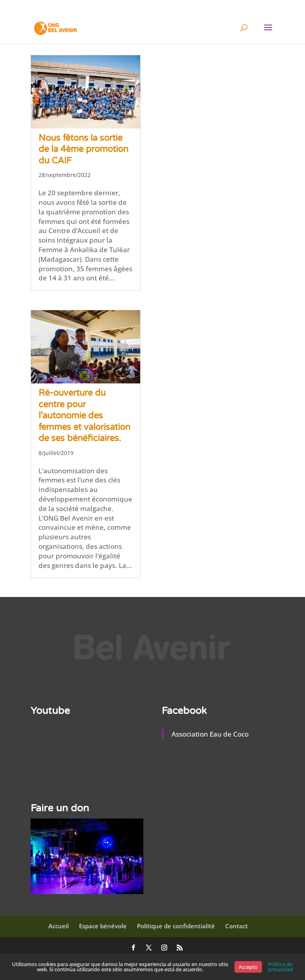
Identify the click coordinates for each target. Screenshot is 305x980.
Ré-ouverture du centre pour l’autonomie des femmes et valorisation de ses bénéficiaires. (84, 416)
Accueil (59, 926)
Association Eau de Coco (210, 734)
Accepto (248, 967)
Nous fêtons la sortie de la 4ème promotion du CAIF (83, 149)
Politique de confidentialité (176, 926)
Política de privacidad (280, 967)
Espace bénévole (103, 926)
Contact (236, 926)
